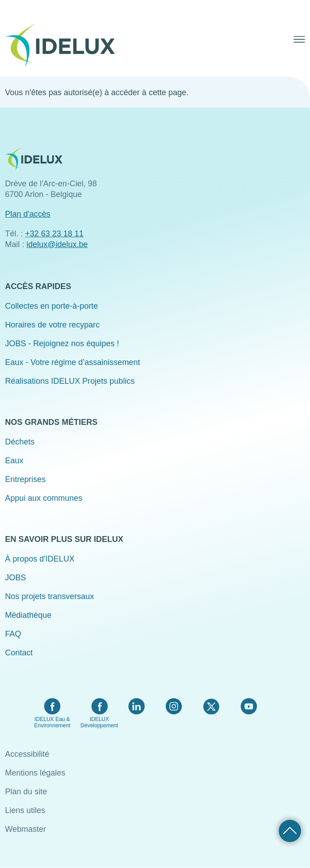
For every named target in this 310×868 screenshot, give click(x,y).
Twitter (211, 706)
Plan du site (26, 792)
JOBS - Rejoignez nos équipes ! (62, 344)
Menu (299, 39)
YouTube (249, 706)
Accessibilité (27, 754)
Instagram (174, 706)
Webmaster (25, 829)
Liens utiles (25, 810)
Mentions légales (35, 773)
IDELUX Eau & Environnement (52, 722)
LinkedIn (136, 706)
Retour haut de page (290, 831)
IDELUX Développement (99, 722)
